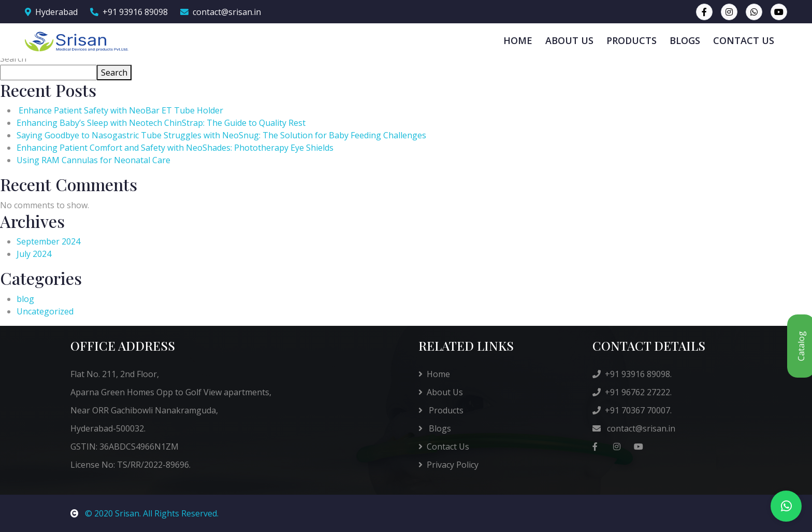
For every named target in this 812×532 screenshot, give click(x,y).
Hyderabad (51, 12)
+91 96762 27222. (632, 392)
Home (434, 374)
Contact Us (444, 447)
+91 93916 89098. (632, 374)
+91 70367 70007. (632, 410)
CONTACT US (744, 40)
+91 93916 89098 (129, 12)
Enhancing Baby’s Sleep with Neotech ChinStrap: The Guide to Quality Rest (161, 123)
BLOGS (685, 40)
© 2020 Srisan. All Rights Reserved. (144, 513)
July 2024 (34, 254)
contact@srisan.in (221, 12)
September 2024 (48, 241)
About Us (441, 392)
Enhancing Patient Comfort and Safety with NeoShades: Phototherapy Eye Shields (175, 148)
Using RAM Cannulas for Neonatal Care (93, 160)
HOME (518, 40)
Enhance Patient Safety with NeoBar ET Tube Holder (122, 110)
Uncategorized (45, 311)
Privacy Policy (448, 465)
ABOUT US (569, 40)
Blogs (435, 428)
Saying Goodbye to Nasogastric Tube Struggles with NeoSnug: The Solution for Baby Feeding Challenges (221, 135)
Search (13, 59)
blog (25, 299)
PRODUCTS (632, 40)
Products (441, 410)
